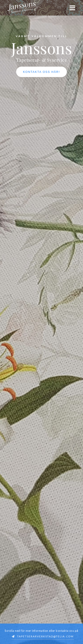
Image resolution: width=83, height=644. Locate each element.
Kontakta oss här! (41, 72)
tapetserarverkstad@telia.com (45, 636)
